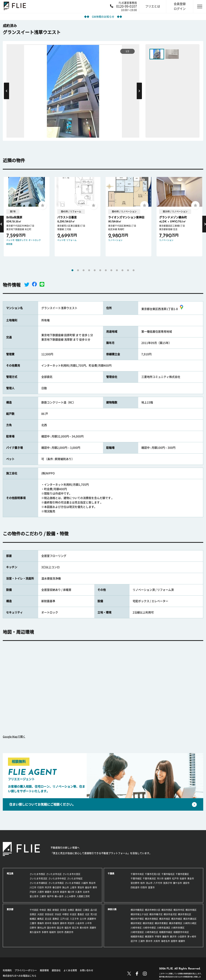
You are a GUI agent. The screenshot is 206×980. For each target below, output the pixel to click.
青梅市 (41, 923)
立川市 (83, 919)
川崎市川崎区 (190, 923)
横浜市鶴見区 (137, 910)
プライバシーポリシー (26, 970)
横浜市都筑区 (176, 923)
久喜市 (79, 892)
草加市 (81, 887)
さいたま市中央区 (57, 879)
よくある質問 (70, 970)
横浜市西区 (167, 910)
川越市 (85, 883)
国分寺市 (51, 928)
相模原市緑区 (166, 932)
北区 (87, 914)
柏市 (143, 883)
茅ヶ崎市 (192, 937)
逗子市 (134, 941)
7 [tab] (106, 270)
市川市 (160, 879)
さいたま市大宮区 (72, 874)
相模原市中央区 (181, 932)
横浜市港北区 (185, 914)
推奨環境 (44, 970)
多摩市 (45, 932)
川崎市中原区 (149, 928)
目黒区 (33, 914)
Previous (6, 91)
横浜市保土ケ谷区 (139, 914)
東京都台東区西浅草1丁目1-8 (163, 309)
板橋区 (33, 919)
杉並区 (73, 914)
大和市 (157, 941)
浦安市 (186, 883)
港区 (49, 910)
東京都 (10, 909)
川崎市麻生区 (152, 932)
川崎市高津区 (164, 928)
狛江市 (75, 928)
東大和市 (84, 928)
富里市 (151, 887)
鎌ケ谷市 (177, 883)
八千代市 (158, 883)
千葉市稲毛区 (168, 874)
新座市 (63, 892)
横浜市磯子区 (156, 914)
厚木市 (149, 941)
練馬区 (41, 919)
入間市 (41, 892)
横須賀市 (149, 937)
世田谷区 (49, 914)
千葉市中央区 (137, 874)
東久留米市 (35, 932)
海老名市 (165, 941)
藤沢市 (173, 937)
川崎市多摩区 (178, 928)
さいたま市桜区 (75, 879)
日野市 (33, 928)
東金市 (191, 879)
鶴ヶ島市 (59, 896)
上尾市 (73, 887)
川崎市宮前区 (137, 932)
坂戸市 (50, 896)
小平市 (88, 923)
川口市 (33, 887)
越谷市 (88, 887)
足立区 (48, 919)
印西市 (144, 887)
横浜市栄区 (136, 923)
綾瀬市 (182, 941)
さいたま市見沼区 (39, 879)
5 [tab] (95, 270)
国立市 (60, 928)
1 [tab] (72, 270)
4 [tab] (89, 270)
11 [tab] (128, 270)
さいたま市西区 (37, 874)
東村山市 (42, 928)
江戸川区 (64, 919)
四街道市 (135, 887)
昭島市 (56, 923)
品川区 (94, 910)
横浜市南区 (191, 910)
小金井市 (80, 923)
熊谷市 (92, 883)
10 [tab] (122, 270)
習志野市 (135, 883)
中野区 (66, 914)
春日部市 (57, 887)
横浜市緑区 (177, 919)
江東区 (86, 910)
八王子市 (74, 919)
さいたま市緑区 (73, 883)
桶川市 (71, 892)
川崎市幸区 (136, 928)
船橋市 (168, 879)
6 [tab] (100, 270)
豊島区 (81, 914)
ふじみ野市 (70, 896)
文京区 (63, 910)
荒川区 (94, 914)
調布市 (63, 923)
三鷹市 (33, 923)
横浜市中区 (179, 910)
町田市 (71, 923)
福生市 (68, 928)
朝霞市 (48, 892)
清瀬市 (93, 928)
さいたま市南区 (56, 883)
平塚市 (158, 937)
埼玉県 (10, 874)
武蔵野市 (92, 919)
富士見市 (34, 896)
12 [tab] (134, 270)
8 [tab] (111, 270)
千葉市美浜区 (149, 879)
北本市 (86, 892)
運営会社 (56, 970)
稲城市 (53, 932)
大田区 (41, 914)
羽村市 (60, 932)
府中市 (48, 923)
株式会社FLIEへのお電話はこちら (20, 976)
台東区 (71, 910)
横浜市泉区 (148, 923)
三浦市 (142, 941)
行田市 (41, 887)
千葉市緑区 (136, 879)
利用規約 (7, 970)
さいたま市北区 (54, 874)
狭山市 (66, 887)
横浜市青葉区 (161, 923)
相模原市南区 (137, 937)
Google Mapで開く (14, 737)
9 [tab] (117, 270)
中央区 (43, 910)
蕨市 (95, 887)
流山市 (149, 883)
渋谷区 (58, 914)
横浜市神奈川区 (153, 910)
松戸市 (175, 879)
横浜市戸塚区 (137, 919)
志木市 (56, 892)
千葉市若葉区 (182, 874)
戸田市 (33, 892)
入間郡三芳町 (83, 896)
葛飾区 (56, 919)
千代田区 (34, 910)
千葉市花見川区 (153, 874)
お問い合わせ (87, 970)
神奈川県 (112, 909)
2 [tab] (78, 270)
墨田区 (79, 910)
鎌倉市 (166, 937)
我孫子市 (168, 883)
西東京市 (69, 932)
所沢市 (48, 887)
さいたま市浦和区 (39, 883)
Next (139, 91)
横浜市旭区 (165, 919)
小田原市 (182, 937)
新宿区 (56, 910)
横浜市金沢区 (170, 914)
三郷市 (43, 896)
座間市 (174, 941)
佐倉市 (183, 879)
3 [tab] (84, 270)
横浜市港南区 (152, 919)
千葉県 (111, 874)
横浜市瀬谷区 (190, 919)
